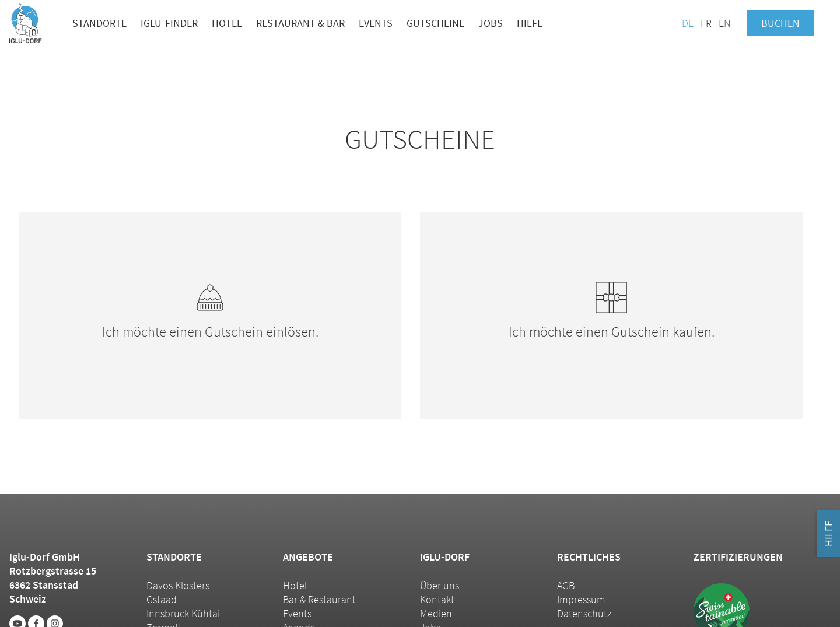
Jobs (491, 23)
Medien (436, 613)
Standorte (99, 23)
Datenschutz (584, 613)
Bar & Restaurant (319, 599)
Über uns (440, 585)
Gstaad (162, 599)
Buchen (780, 23)
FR (706, 23)
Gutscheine (435, 23)
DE (688, 23)
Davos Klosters (178, 585)
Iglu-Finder (169, 23)
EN (724, 23)
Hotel (227, 23)
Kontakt (437, 599)
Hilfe (530, 23)
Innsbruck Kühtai (183, 613)
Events (376, 23)
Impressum (581, 599)
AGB (566, 585)
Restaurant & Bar (300, 23)
